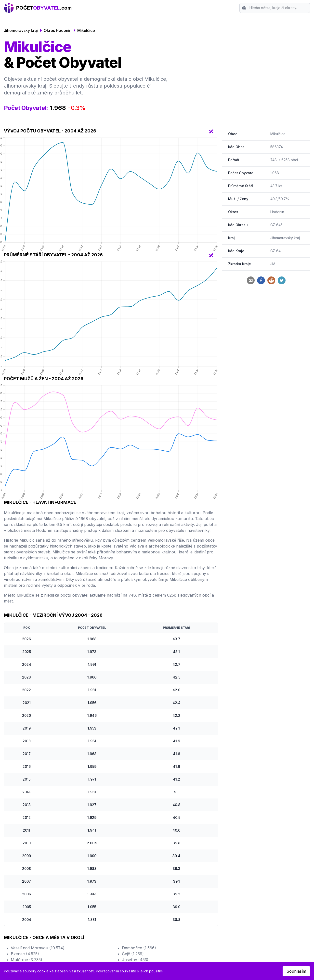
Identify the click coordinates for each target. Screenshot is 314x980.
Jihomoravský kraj (21, 30)
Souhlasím (296, 971)
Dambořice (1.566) (139, 948)
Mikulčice (86, 30)
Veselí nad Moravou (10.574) (38, 948)
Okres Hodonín (58, 30)
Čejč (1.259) (133, 954)
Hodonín (277, 212)
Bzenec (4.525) (25, 954)
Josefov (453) (135, 960)
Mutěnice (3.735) (26, 960)
